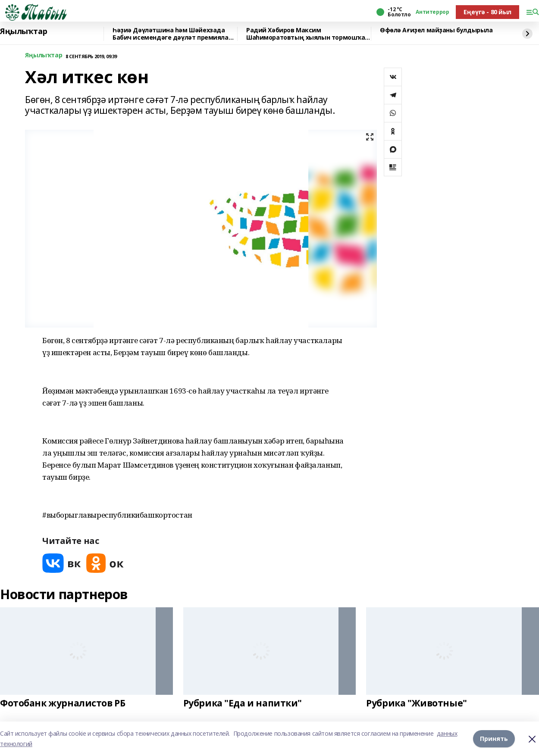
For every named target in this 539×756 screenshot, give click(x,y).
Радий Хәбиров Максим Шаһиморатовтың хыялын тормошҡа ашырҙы (306, 34)
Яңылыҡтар (24, 31)
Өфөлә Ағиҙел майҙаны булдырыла (436, 30)
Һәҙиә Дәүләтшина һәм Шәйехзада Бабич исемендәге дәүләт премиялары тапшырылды (175, 34)
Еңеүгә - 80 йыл (487, 12)
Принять (494, 739)
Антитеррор (432, 12)
